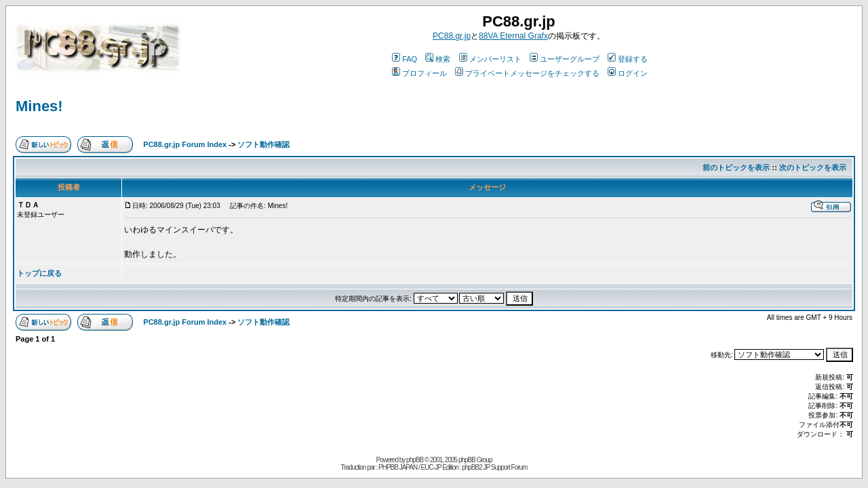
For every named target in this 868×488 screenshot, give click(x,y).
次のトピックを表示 (813, 167)
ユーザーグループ (565, 59)
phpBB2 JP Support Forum (494, 467)
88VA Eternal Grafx (513, 36)
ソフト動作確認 (263, 144)
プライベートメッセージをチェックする (527, 73)
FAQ (405, 59)
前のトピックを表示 (736, 167)
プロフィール (419, 73)
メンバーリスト (490, 59)
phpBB (415, 460)
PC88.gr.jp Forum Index (185, 144)
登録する (628, 59)
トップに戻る (39, 273)
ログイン (628, 73)
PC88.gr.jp (452, 36)
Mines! (39, 106)
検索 (438, 59)
